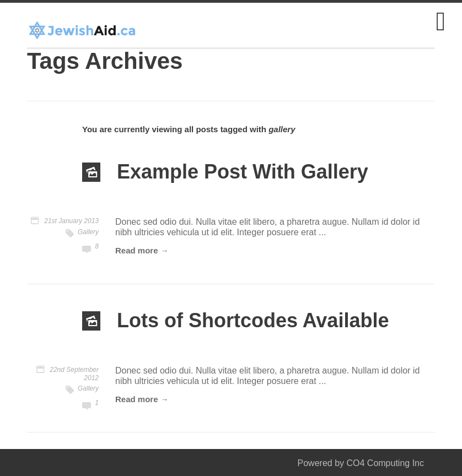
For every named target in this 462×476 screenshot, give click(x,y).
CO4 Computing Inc (385, 463)
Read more (137, 250)
